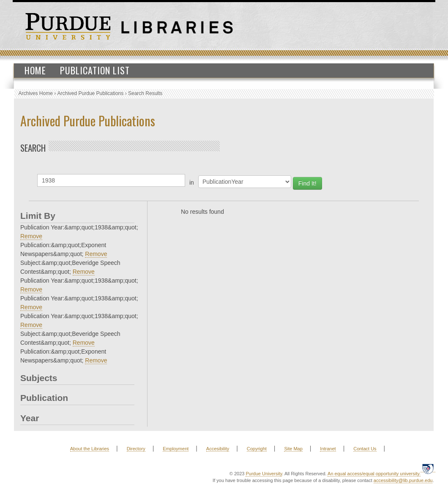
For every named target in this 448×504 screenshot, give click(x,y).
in (192, 183)
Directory (136, 449)
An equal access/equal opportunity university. (374, 474)
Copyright (257, 449)
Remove (31, 236)
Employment (176, 449)
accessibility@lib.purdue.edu (403, 480)
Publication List (95, 70)
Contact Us (365, 449)
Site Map (293, 449)
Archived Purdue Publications (91, 93)
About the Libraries (90, 449)
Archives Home (36, 93)
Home (35, 70)
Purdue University (264, 474)
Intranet (328, 449)
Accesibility (218, 449)
